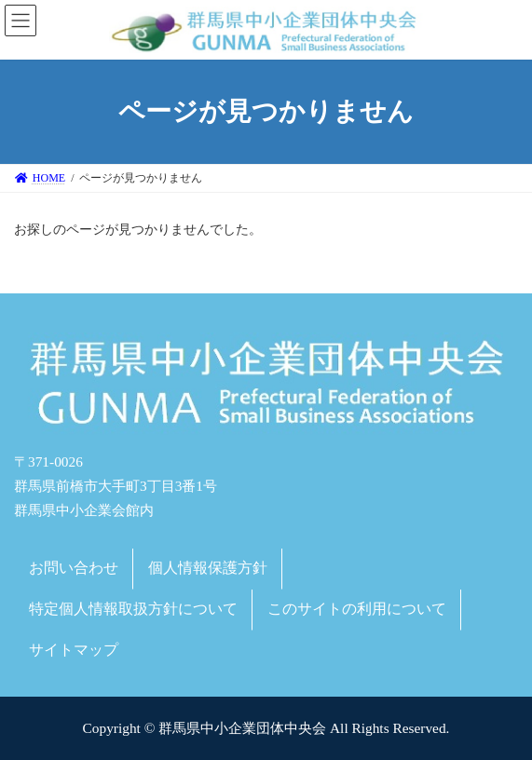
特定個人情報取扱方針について (133, 609)
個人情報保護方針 (208, 568)
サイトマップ (74, 649)
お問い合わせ (74, 568)
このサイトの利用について (357, 609)
